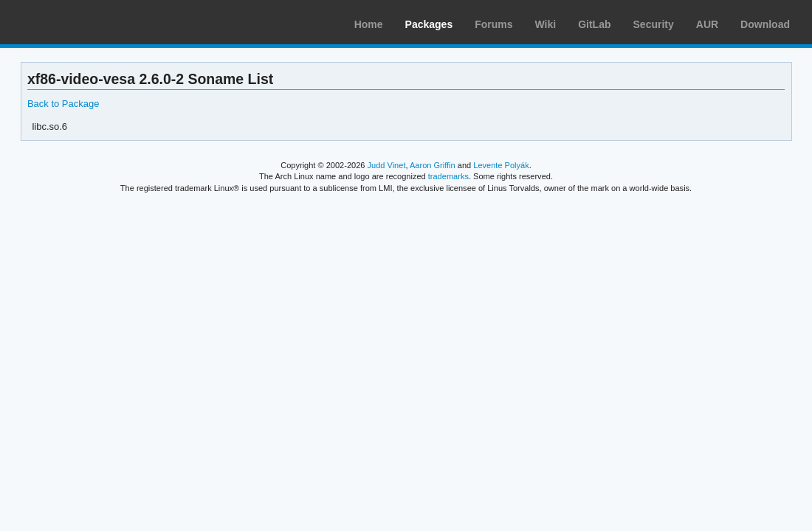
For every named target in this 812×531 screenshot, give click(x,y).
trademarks (448, 176)
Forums (493, 24)
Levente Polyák (501, 165)
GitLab (594, 24)
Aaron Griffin (433, 165)
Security (654, 24)
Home (369, 24)
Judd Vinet (387, 165)
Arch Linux (81, 22)
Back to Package (63, 104)
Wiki (546, 24)
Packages (429, 24)
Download (765, 24)
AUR (707, 24)
